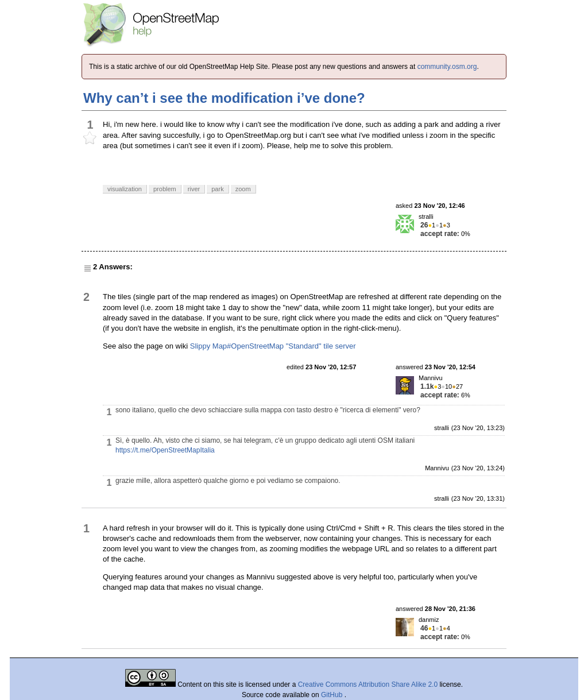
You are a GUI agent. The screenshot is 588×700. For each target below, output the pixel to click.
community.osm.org (447, 67)
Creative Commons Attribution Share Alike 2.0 (368, 684)
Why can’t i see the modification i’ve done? (224, 98)
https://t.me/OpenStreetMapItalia (165, 450)
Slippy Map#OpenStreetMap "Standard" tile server (273, 346)
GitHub (333, 695)
